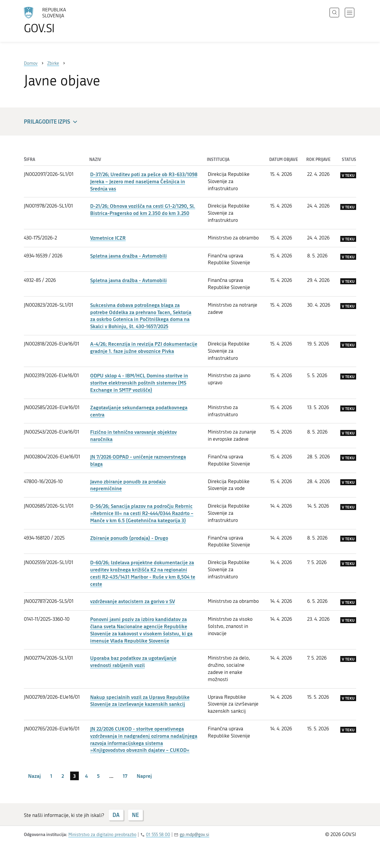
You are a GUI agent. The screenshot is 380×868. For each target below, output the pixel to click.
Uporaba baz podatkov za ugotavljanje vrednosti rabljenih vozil (133, 661)
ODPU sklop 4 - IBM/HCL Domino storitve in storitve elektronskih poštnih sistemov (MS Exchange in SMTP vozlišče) (139, 382)
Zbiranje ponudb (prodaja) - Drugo (129, 538)
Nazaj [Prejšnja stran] (34, 776)
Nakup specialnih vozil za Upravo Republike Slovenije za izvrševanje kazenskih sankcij (140, 700)
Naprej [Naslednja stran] (144, 776)
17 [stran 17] (125, 776)
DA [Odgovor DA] (116, 815)
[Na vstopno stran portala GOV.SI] (61, 20)
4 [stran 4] (86, 776)
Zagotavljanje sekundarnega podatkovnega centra (139, 411)
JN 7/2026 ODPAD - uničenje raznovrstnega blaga (138, 460)
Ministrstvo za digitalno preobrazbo (102, 835)
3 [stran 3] (74, 776)
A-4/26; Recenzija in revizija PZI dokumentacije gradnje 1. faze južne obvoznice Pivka (144, 347)
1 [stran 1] (51, 776)
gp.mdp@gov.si (194, 835)
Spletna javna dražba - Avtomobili (129, 256)
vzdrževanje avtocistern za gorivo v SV (133, 601)
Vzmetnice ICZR (108, 238)
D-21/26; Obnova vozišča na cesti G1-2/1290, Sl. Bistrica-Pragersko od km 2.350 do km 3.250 (143, 209)
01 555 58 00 (158, 835)
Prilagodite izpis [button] (51, 122)
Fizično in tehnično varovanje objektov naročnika (133, 435)
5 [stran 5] (98, 776)
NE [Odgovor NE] (135, 815)
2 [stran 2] (63, 776)
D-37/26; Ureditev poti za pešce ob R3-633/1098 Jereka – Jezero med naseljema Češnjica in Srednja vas (144, 181)
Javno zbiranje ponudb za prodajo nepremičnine (128, 485)
